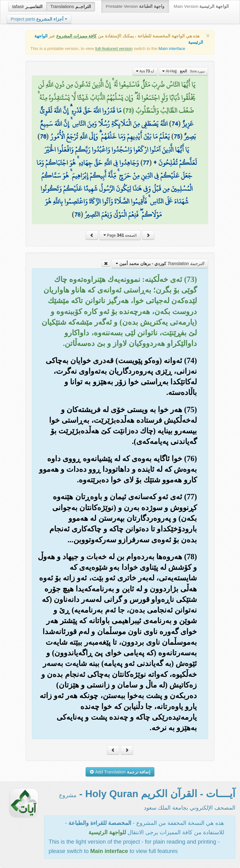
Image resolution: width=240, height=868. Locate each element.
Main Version (201, 6)
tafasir (27, 7)
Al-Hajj (183, 71)
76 (43, 136)
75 (177, 136)
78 (77, 215)
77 (146, 163)
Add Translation (120, 772)
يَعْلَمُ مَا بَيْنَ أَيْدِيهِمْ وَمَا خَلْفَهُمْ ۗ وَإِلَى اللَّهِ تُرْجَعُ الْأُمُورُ (110, 136)
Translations (71, 7)
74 (175, 124)
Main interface (172, 49)
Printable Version (135, 6)
